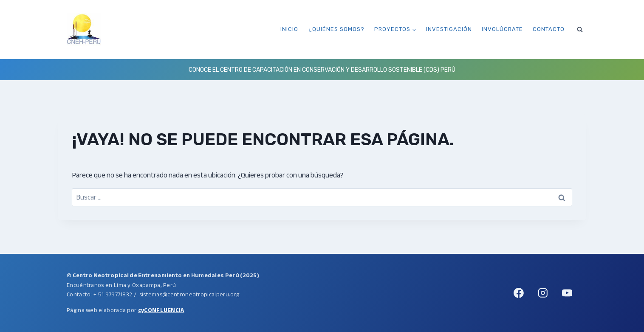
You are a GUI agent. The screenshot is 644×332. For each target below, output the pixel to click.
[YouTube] (567, 293)
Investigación (449, 29)
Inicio (289, 29)
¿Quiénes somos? (336, 29)
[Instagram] (543, 293)
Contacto (549, 29)
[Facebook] (519, 293)
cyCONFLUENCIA (161, 310)
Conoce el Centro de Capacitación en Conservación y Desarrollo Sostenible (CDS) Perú (322, 70)
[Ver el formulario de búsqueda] (580, 29)
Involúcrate (502, 29)
